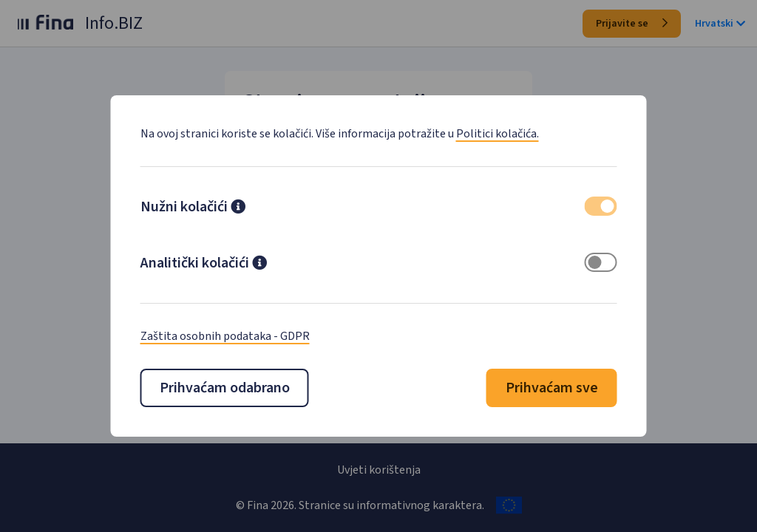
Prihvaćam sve (552, 388)
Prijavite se (632, 24)
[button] (238, 208)
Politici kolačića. (498, 134)
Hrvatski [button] (720, 24)
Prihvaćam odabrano (225, 388)
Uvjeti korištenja (379, 470)
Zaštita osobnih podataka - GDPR (225, 336)
